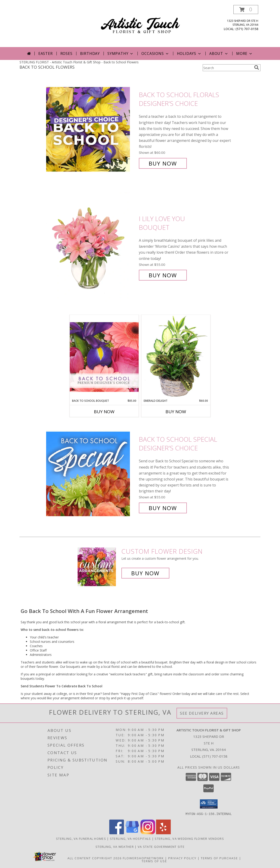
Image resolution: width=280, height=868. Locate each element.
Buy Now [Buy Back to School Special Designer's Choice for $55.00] (163, 508)
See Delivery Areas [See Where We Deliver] (202, 713)
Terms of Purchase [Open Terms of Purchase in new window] (219, 858)
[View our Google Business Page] (132, 833)
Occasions (155, 53)
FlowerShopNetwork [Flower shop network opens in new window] (143, 858)
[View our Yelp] (163, 833)
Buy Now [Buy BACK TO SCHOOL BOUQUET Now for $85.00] (104, 412)
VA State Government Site (161, 846)
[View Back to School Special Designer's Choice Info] (91, 474)
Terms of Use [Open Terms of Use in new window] (154, 861)
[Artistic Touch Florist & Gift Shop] (140, 26)
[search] (257, 67)
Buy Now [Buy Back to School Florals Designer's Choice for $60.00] (163, 163)
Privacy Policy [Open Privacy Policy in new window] (182, 858)
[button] (246, 10)
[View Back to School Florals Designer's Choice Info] (91, 129)
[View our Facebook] (117, 833)
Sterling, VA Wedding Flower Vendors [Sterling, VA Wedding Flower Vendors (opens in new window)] (189, 838)
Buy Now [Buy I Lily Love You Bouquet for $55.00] (163, 275)
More (245, 53)
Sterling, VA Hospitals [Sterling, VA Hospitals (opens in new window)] (130, 838)
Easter (46, 53)
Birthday (90, 53)
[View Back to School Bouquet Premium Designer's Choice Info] (104, 357)
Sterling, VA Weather (115, 846)
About (219, 53)
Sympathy (121, 53)
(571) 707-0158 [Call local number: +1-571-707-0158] (247, 29)
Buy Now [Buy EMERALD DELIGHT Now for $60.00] (176, 412)
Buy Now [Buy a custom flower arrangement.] (145, 573)
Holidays (189, 53)
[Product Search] (227, 68)
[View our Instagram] (148, 833)
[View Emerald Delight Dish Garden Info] (176, 357)
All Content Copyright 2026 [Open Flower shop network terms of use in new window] (95, 858)
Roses (66, 53)
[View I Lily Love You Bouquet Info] (91, 247)
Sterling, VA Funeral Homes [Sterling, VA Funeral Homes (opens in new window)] (81, 838)
